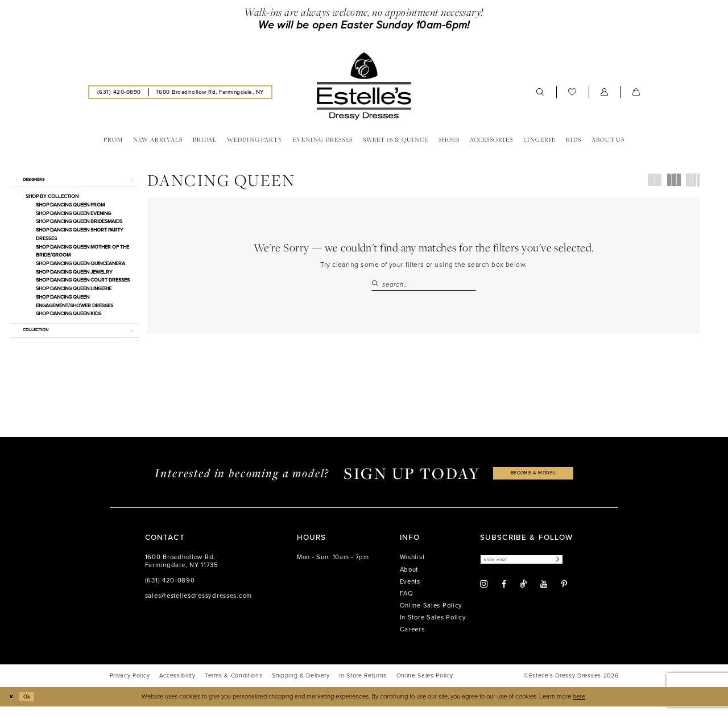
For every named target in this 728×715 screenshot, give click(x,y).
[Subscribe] (573, 569)
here (579, 705)
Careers (412, 638)
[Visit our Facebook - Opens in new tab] (504, 595)
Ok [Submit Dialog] (31, 705)
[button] (605, 92)
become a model (533, 482)
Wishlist (412, 566)
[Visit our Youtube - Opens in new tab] (544, 595)
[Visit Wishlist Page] (572, 92)
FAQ (407, 602)
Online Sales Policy (431, 614)
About (409, 578)
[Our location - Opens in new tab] (210, 92)
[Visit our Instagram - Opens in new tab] (484, 595)
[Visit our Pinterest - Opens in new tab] (564, 595)
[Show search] (540, 92)
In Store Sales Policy (433, 627)
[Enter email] (531, 569)
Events (410, 590)
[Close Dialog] (13, 705)
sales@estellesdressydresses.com (198, 605)
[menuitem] (119, 92)
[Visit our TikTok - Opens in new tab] (523, 595)
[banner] (364, 86)
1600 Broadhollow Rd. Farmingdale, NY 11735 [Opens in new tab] (182, 570)
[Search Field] (424, 285)
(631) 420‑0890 (170, 590)
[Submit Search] (377, 285)
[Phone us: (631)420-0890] (119, 92)
